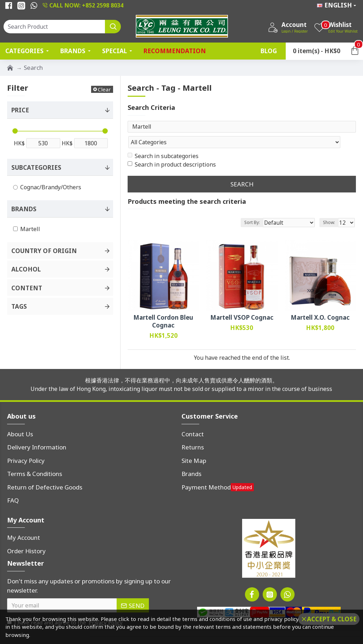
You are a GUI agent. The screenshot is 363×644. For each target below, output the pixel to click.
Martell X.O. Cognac (320, 304)
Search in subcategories (163, 142)
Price (20, 110)
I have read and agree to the (65, 609)
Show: (331, 209)
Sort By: (263, 209)
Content (27, 288)
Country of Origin (44, 251)
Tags (19, 306)
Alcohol (26, 269)
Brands (24, 209)
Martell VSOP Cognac (242, 304)
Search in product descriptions (172, 151)
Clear (104, 89)
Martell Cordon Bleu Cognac (163, 308)
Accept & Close (332, 619)
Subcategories (36, 167)
